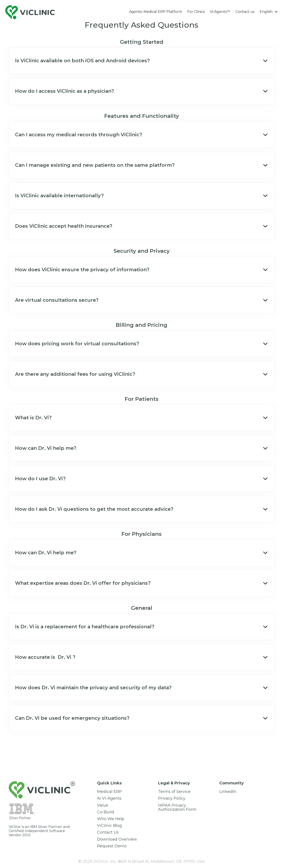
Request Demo (112, 846)
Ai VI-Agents (109, 798)
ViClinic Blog (109, 826)
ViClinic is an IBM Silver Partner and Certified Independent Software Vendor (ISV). (39, 831)
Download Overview (117, 839)
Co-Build (106, 812)
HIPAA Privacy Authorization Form (177, 807)
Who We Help (111, 819)
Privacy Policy (172, 798)
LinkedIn (228, 792)
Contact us (245, 12)
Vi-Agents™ (220, 12)
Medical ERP (109, 792)
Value (103, 805)
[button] (269, 12)
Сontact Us (108, 832)
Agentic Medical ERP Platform (156, 12)
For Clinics (196, 12)
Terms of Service (174, 792)
